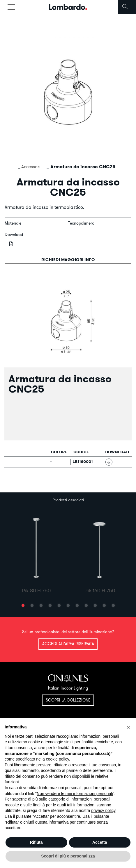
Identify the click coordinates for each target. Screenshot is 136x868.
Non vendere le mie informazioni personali (75, 794)
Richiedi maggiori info (68, 260)
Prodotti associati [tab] (68, 500)
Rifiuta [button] (36, 842)
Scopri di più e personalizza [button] (68, 856)
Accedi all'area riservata (68, 644)
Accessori (31, 166)
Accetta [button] (100, 842)
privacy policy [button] (103, 810)
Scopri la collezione (68, 700)
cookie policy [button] (58, 759)
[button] (23, 605)
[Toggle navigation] (11, 7)
